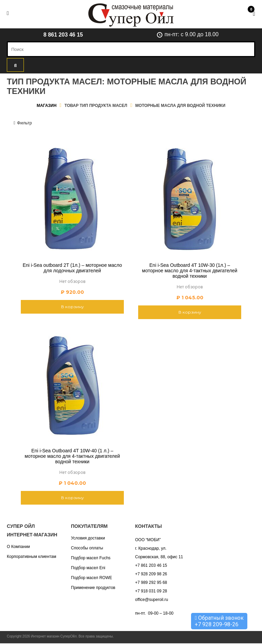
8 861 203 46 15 (63, 35)
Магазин (46, 106)
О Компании (18, 547)
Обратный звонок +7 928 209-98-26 (219, 621)
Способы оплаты (87, 548)
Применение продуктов (93, 588)
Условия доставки (88, 538)
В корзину (72, 307)
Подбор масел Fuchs (91, 558)
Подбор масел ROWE (91, 578)
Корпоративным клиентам (32, 557)
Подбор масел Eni (88, 568)
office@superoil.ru (152, 600)
